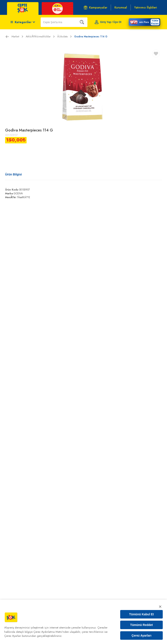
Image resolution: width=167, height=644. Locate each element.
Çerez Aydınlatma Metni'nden (51, 632)
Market (17, 37)
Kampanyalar (95, 7)
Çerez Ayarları (141, 636)
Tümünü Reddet (142, 625)
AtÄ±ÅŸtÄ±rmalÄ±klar (40, 37)
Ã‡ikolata (64, 37)
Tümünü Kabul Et (141, 614)
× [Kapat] (160, 607)
